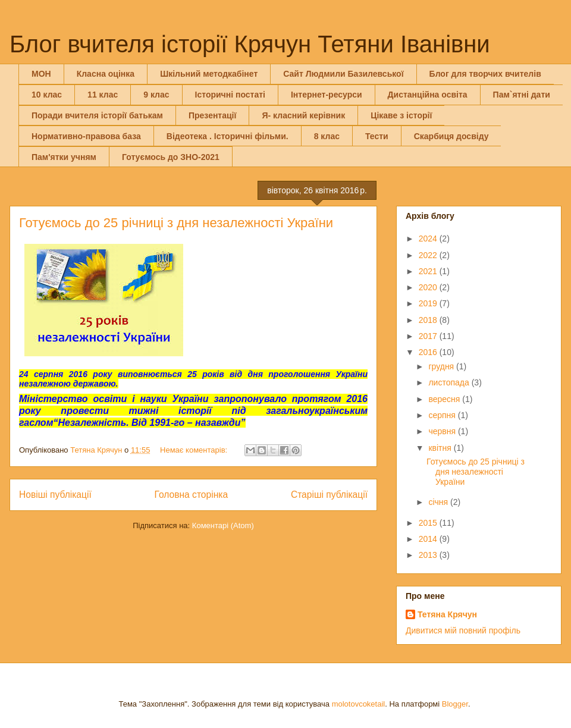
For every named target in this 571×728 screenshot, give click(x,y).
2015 (429, 523)
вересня (445, 399)
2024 (429, 239)
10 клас (47, 95)
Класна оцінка (106, 74)
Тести (377, 136)
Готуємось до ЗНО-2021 (171, 157)
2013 (429, 555)
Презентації (213, 115)
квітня (441, 448)
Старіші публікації (329, 495)
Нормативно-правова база (86, 136)
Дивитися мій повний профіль (463, 630)
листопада (450, 382)
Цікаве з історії (401, 115)
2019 (429, 303)
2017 (429, 336)
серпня (443, 415)
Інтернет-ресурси (327, 95)
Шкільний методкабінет (209, 74)
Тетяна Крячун (447, 614)
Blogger (455, 704)
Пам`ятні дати (522, 95)
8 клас (327, 136)
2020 (429, 287)
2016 (429, 352)
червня (443, 431)
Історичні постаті (230, 95)
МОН (41, 74)
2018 (429, 320)
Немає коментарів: (195, 450)
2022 (429, 255)
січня (439, 502)
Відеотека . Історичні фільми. (228, 136)
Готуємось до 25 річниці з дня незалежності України (176, 223)
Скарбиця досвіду (451, 136)
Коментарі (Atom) (223, 525)
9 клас (156, 95)
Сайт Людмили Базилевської (343, 74)
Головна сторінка (192, 495)
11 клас (103, 95)
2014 (429, 539)
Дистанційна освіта (428, 95)
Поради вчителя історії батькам (97, 115)
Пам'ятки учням (64, 157)
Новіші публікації (55, 495)
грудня (442, 366)
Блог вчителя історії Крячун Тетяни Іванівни (250, 44)
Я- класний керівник (303, 115)
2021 (429, 271)
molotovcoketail (359, 704)
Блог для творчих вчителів (485, 74)
